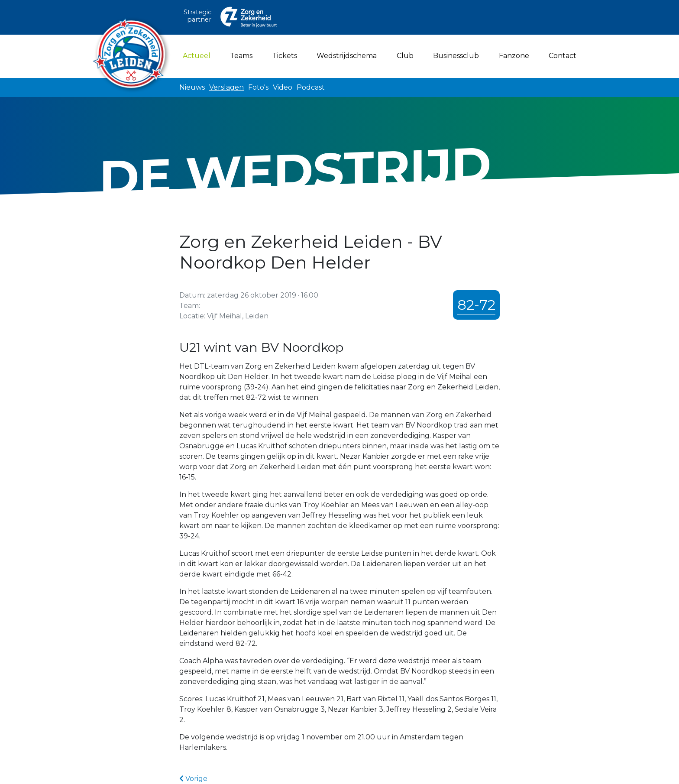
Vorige (193, 779)
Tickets (285, 56)
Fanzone (514, 56)
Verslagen (226, 87)
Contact (563, 56)
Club (405, 56)
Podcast (311, 87)
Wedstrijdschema (347, 56)
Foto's (258, 87)
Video (283, 87)
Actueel (198, 55)
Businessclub (456, 56)
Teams (241, 56)
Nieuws (192, 87)
